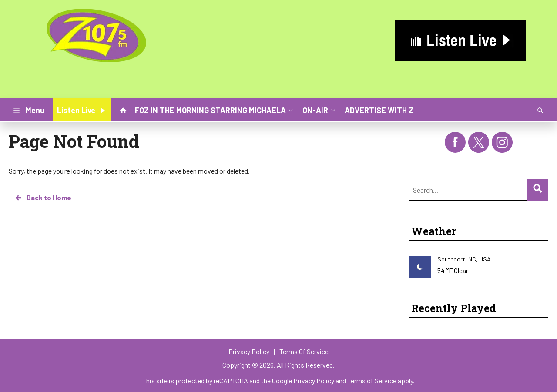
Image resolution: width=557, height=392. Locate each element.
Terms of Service (372, 380)
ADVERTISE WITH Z (379, 110)
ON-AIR (320, 110)
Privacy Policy (314, 380)
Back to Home (43, 198)
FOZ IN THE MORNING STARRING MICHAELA (215, 110)
